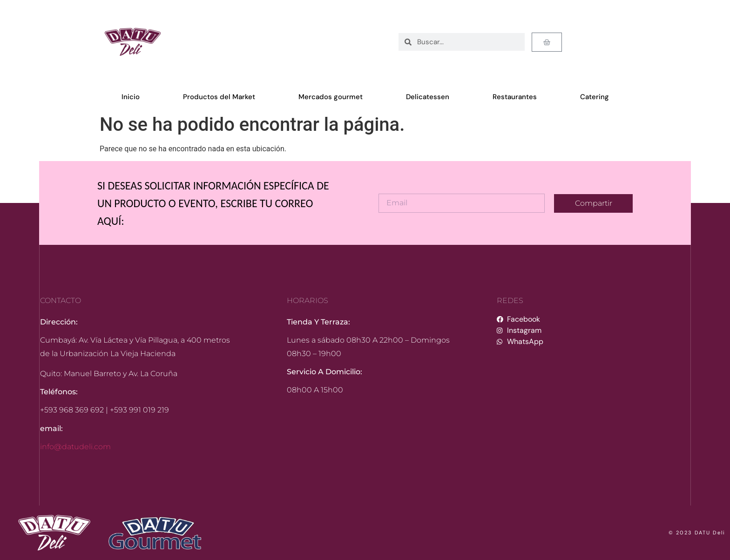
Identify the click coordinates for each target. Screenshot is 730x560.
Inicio (131, 97)
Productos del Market (219, 97)
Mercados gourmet (331, 97)
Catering (595, 97)
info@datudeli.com (75, 447)
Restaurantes (515, 97)
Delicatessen (428, 97)
